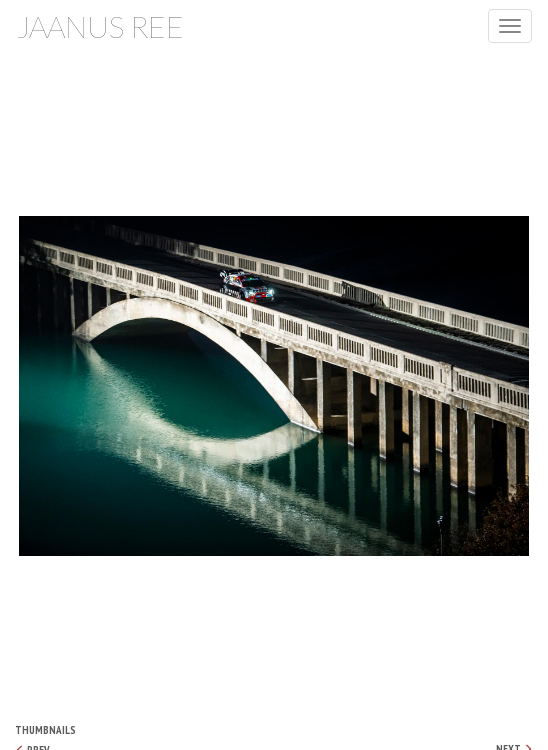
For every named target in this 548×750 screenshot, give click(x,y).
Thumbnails (45, 730)
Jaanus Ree (100, 26)
